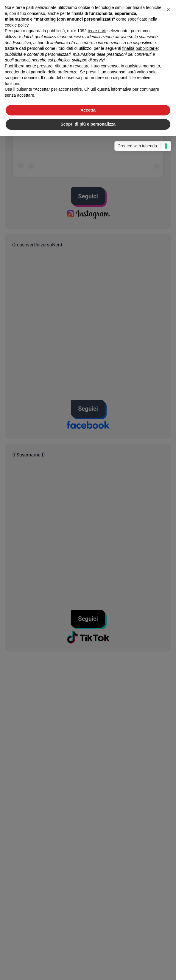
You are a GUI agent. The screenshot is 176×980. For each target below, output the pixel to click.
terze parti (97, 31)
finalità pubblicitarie (140, 48)
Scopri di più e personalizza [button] (88, 124)
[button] (168, 10)
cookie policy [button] (17, 25)
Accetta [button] (88, 110)
